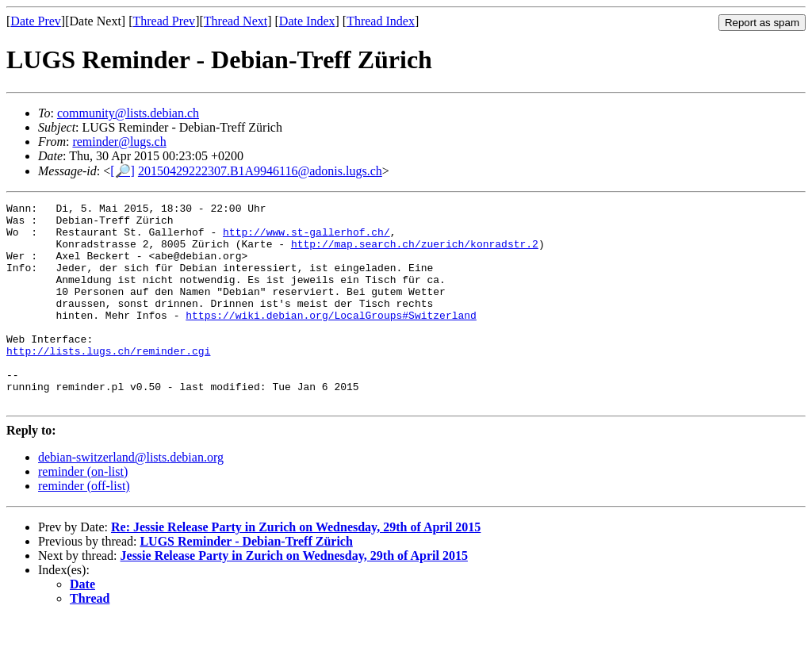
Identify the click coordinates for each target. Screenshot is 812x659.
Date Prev (36, 21)
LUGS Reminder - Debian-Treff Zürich (246, 582)
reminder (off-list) (84, 526)
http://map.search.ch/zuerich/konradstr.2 (415, 253)
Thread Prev (164, 21)
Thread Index (381, 21)
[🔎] (123, 171)
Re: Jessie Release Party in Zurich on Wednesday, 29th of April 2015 (296, 567)
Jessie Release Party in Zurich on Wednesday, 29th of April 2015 (294, 596)
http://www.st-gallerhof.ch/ (306, 239)
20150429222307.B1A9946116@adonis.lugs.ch (260, 171)
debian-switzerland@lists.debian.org (131, 498)
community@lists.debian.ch (128, 113)
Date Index (307, 21)
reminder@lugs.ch (119, 142)
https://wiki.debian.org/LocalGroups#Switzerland (331, 339)
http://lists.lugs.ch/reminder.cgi (108, 381)
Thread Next (236, 21)
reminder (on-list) (83, 512)
